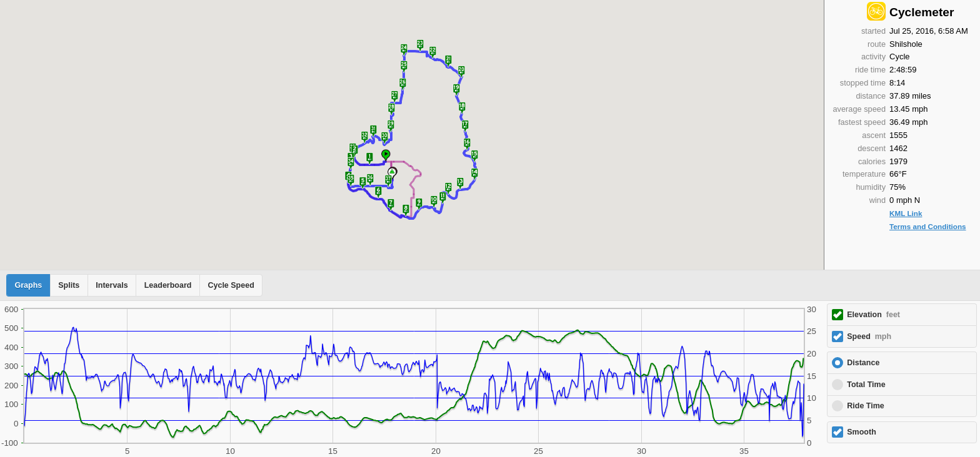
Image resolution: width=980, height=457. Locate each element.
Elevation (873, 315)
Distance (863, 363)
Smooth (862, 432)
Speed (869, 337)
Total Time (866, 385)
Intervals (112, 285)
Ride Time (866, 406)
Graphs (29, 285)
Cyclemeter (922, 12)
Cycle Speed (231, 285)
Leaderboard (168, 285)
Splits (69, 285)
